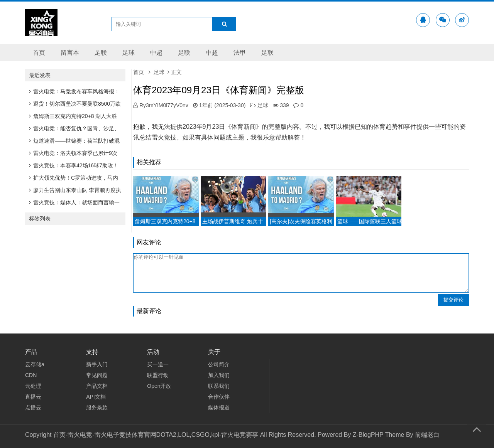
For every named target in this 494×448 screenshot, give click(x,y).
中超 (156, 53)
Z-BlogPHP (368, 435)
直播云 (33, 397)
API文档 (96, 397)
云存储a (35, 364)
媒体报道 (219, 408)
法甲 (240, 53)
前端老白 (427, 435)
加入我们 (219, 375)
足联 (101, 53)
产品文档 (97, 386)
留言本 (70, 53)
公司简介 (219, 364)
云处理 (33, 386)
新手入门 (97, 364)
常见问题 (97, 375)
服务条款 (97, 408)
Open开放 (159, 386)
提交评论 (453, 300)
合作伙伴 (219, 397)
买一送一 (158, 364)
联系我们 (219, 386)
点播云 (33, 408)
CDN (31, 375)
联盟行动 (158, 375)
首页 (39, 53)
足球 (129, 53)
